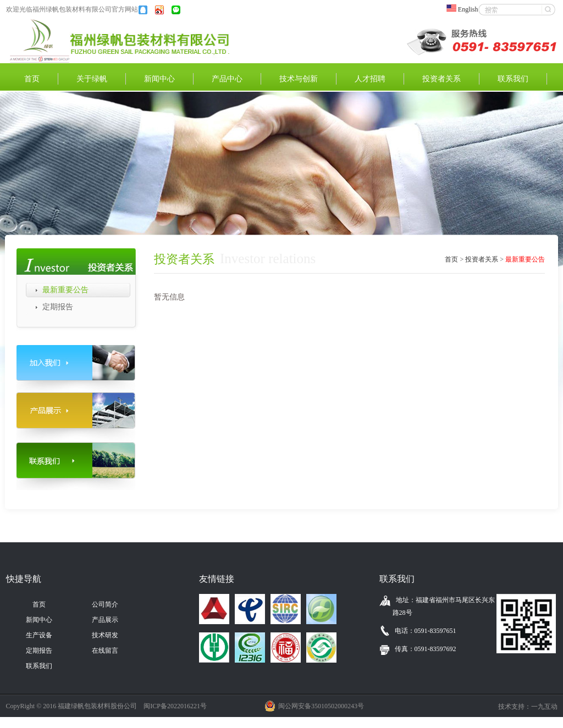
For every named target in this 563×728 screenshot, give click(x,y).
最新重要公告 (65, 290)
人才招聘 (370, 79)
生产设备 (39, 635)
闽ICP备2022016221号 (175, 706)
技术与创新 (299, 79)
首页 (32, 79)
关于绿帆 (92, 79)
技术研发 (105, 635)
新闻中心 (159, 79)
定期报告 (58, 307)
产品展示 (105, 620)
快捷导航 (24, 579)
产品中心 (227, 79)
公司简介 (105, 604)
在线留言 (105, 651)
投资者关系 (441, 79)
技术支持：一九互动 (528, 707)
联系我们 (513, 79)
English (466, 9)
